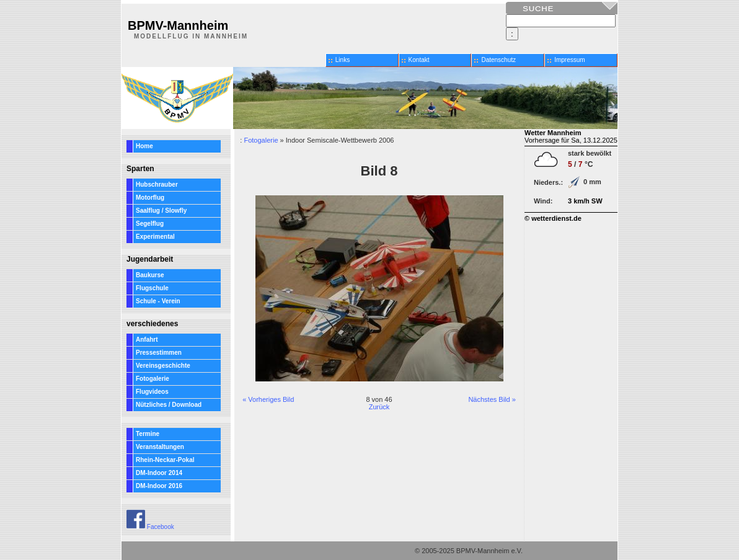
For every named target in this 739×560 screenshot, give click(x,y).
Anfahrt (147, 340)
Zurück (379, 407)
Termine (148, 434)
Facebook (150, 527)
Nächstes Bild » (492, 399)
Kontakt (419, 60)
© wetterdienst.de (553, 218)
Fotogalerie (153, 379)
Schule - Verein (158, 301)
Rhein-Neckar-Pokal (165, 460)
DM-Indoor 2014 (159, 473)
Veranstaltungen (160, 447)
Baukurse (150, 275)
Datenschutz (498, 60)
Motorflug (150, 198)
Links (343, 60)
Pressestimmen (159, 353)
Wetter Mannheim (553, 133)
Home (144, 146)
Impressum (569, 60)
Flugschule (152, 288)
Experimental (155, 237)
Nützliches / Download (169, 405)
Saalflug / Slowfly (161, 211)
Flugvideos (152, 392)
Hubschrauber (157, 184)
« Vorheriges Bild (268, 399)
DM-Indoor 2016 (159, 486)
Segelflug (150, 224)
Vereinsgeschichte (163, 366)
